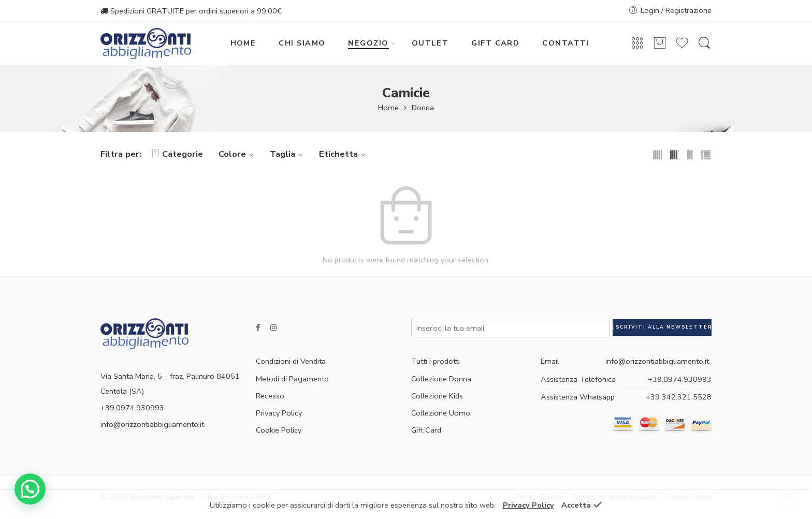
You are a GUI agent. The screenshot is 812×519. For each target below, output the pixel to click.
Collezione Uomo (441, 413)
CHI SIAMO (302, 43)
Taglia (288, 154)
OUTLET (430, 43)
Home (388, 108)
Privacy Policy (279, 413)
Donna (423, 108)
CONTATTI (566, 43)
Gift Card (426, 430)
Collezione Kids (437, 396)
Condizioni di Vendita (291, 361)
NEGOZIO (368, 43)
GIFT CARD (495, 43)
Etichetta (344, 154)
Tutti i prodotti (436, 361)
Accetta (576, 505)
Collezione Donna (441, 379)
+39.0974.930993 (680, 379)
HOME (243, 43)
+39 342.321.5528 (679, 397)
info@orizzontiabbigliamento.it (152, 424)
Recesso (270, 396)
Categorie (177, 154)
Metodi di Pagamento (292, 379)
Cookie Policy (279, 430)
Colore (238, 154)
